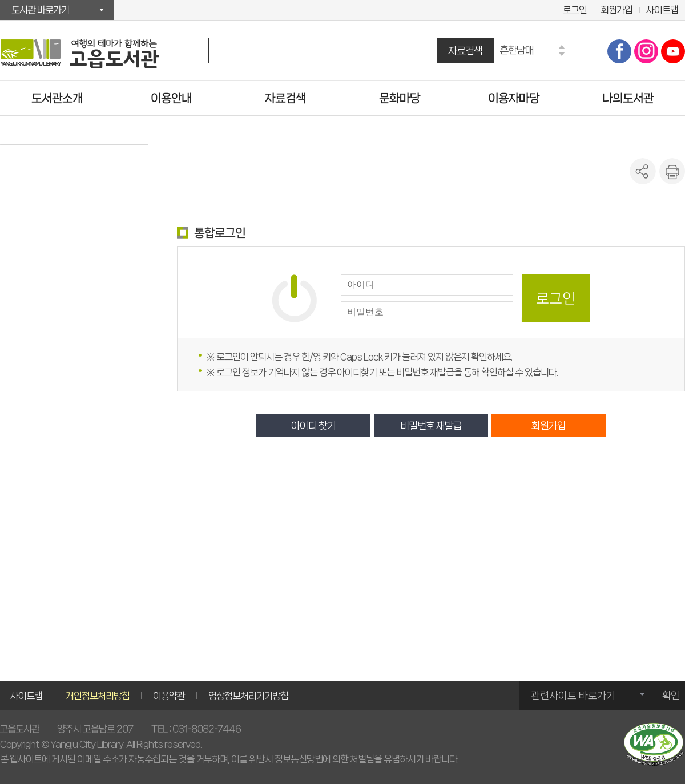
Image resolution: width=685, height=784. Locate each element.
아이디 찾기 (313, 426)
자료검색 (465, 50)
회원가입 (616, 10)
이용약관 (169, 696)
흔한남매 (517, 50)
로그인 (575, 10)
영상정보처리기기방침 (248, 696)
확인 (671, 696)
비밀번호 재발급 (431, 426)
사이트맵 (662, 10)
